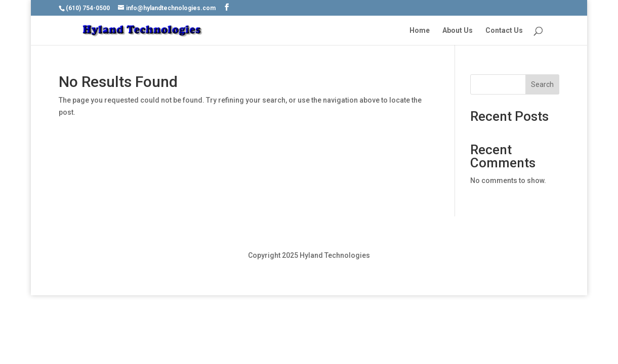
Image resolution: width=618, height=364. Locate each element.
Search (542, 84)
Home (420, 31)
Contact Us (504, 31)
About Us (458, 31)
